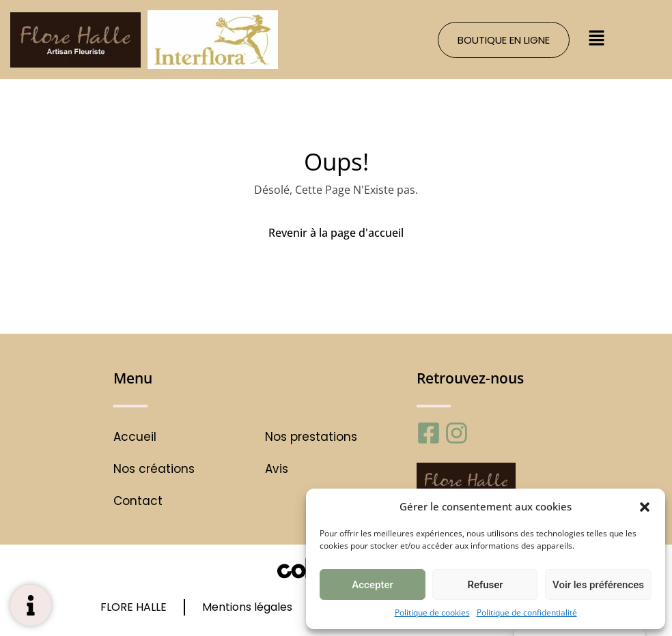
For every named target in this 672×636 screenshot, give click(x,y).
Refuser (485, 585)
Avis (277, 469)
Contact (138, 501)
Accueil (135, 437)
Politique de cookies (432, 612)
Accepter (372, 585)
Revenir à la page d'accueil (336, 233)
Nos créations (154, 469)
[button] (645, 506)
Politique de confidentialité (527, 612)
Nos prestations (311, 437)
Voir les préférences (598, 585)
